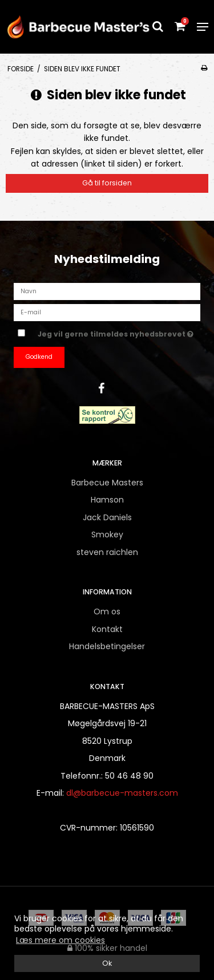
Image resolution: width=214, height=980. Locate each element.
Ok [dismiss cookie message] (107, 963)
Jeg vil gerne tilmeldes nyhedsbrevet (116, 332)
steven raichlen (107, 552)
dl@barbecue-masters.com (122, 793)
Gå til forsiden (107, 183)
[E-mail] (107, 312)
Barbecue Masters (107, 483)
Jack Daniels (107, 517)
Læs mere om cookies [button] (60, 940)
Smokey (107, 534)
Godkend (39, 357)
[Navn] (107, 291)
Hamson (107, 500)
